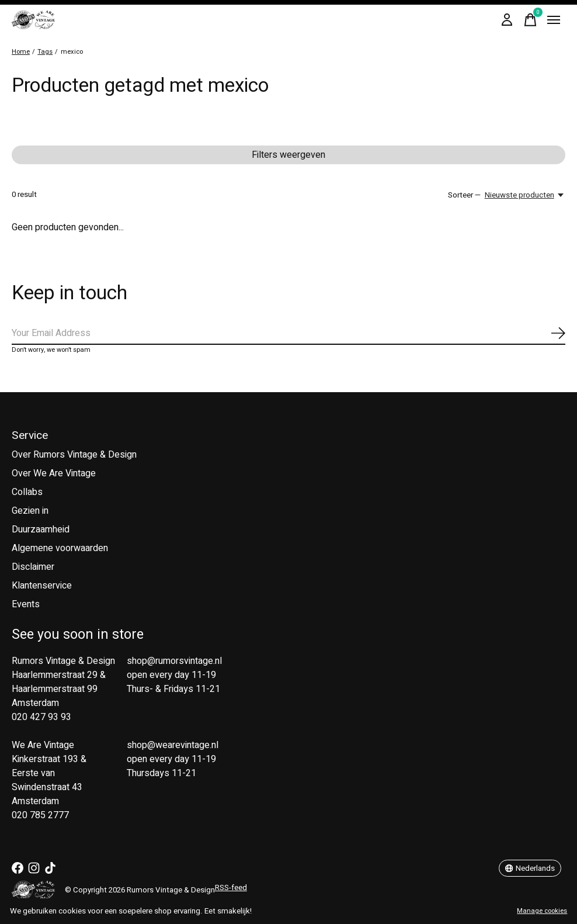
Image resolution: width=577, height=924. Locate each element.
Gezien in (30, 511)
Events (26, 604)
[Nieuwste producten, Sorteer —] (525, 195)
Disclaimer (33, 567)
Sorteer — (464, 195)
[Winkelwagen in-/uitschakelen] (530, 20)
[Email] (288, 334)
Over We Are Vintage (54, 473)
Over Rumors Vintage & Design (74, 455)
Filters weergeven (288, 155)
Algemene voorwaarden (60, 548)
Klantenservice (42, 586)
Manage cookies (542, 911)
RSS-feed (231, 888)
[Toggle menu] (554, 20)
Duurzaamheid (41, 530)
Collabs (27, 492)
